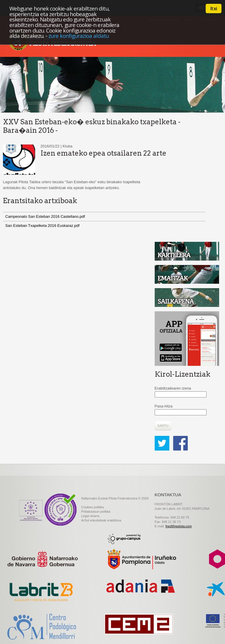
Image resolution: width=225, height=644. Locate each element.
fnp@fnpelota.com (179, 526)
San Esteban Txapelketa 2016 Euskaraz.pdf (42, 226)
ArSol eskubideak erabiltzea (101, 520)
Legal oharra (90, 516)
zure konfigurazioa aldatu (79, 36)
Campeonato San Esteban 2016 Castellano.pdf (45, 216)
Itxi (214, 9)
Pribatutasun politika (96, 512)
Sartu (163, 426)
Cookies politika (92, 507)
